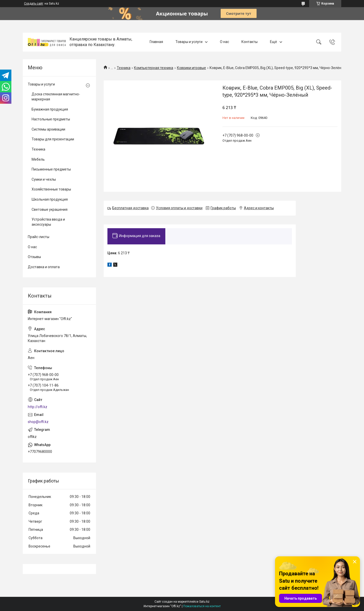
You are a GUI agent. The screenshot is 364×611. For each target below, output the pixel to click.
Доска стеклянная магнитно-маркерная (56, 97)
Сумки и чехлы (44, 179)
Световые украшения (50, 209)
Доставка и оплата (44, 267)
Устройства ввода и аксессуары (48, 222)
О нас (224, 42)
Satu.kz (204, 602)
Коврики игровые (191, 68)
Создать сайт (34, 4)
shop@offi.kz (38, 422)
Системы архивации (48, 129)
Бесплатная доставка (130, 208)
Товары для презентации (53, 139)
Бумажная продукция (50, 109)
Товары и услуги (189, 42)
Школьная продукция (50, 199)
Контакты (249, 42)
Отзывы (34, 257)
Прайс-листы (39, 237)
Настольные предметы (51, 119)
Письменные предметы (51, 169)
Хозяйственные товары (51, 189)
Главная (156, 42)
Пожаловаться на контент (202, 606)
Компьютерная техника (154, 68)
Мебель (38, 159)
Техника (124, 68)
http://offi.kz (38, 407)
